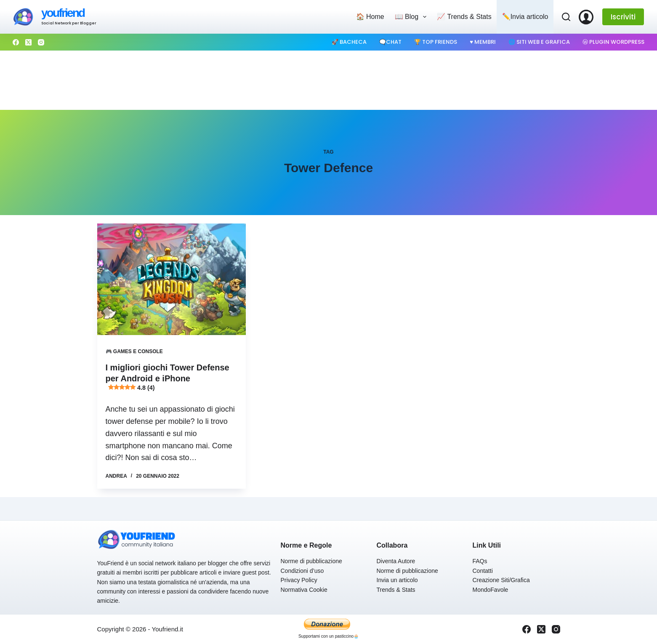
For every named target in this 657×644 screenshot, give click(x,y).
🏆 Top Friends (436, 42)
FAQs (480, 561)
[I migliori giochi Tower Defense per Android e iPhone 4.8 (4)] (172, 279)
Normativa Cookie (304, 590)
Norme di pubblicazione (311, 561)
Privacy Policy (299, 580)
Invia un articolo (397, 580)
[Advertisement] (329, 80)
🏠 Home (370, 17)
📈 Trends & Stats (464, 17)
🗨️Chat (390, 42)
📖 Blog (412, 17)
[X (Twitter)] (28, 42)
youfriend (63, 13)
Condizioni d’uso (302, 571)
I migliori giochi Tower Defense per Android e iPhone (168, 377)
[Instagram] (41, 42)
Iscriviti (623, 17)
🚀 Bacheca (349, 42)
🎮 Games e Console (134, 351)
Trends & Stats (396, 590)
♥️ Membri (483, 42)
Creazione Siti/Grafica (501, 580)
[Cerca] (566, 17)
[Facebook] (16, 42)
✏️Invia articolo (525, 17)
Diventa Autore (396, 561)
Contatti (483, 571)
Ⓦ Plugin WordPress (613, 42)
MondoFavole (491, 590)
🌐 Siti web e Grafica (539, 42)
